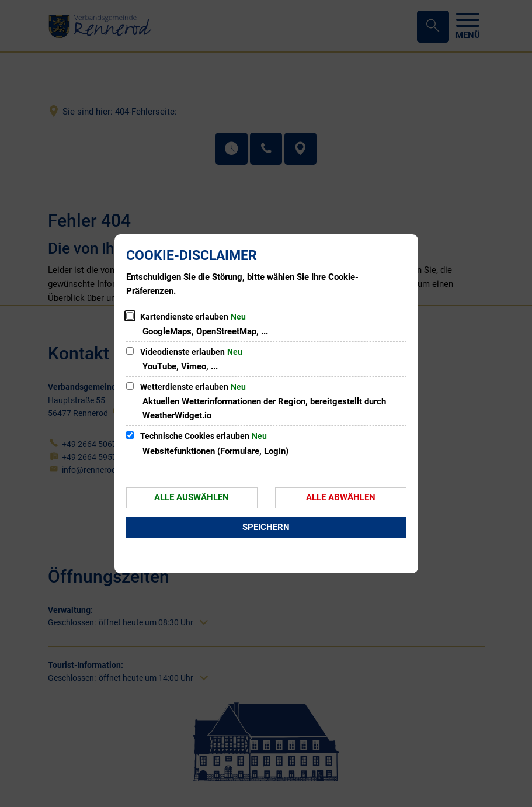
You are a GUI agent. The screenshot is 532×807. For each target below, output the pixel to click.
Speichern (266, 527)
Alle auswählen (192, 497)
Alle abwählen (341, 497)
